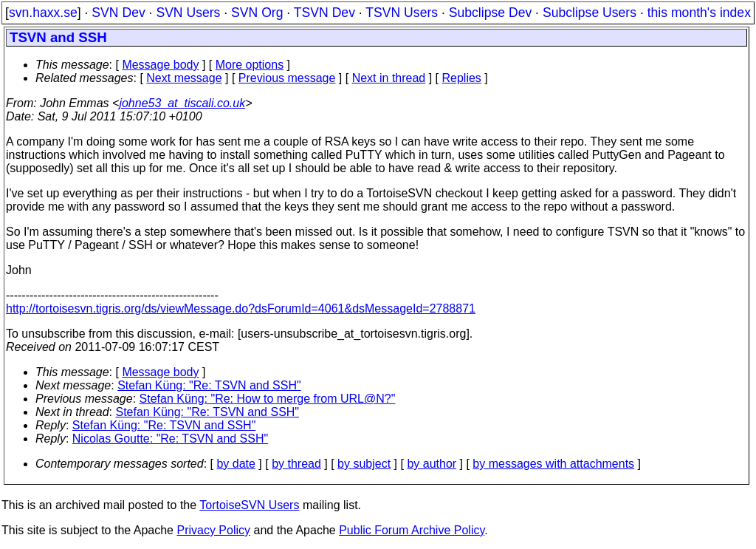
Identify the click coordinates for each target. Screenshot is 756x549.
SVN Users (188, 13)
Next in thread (389, 78)
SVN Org (257, 13)
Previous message (287, 78)
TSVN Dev (324, 13)
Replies (462, 78)
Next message (184, 78)
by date (236, 464)
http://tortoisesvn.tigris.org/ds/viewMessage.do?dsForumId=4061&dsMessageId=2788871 (241, 308)
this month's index (699, 13)
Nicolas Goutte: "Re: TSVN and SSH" (170, 439)
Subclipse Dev (490, 13)
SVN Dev (118, 13)
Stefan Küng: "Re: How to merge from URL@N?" (268, 399)
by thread (296, 464)
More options (250, 65)
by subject (364, 464)
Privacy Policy (213, 530)
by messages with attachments (553, 464)
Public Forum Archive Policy (412, 530)
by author (432, 464)
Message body (160, 65)
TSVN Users (402, 13)
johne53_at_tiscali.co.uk (182, 103)
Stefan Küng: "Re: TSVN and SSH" (209, 385)
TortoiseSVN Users (249, 505)
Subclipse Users (590, 13)
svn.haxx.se (43, 13)
